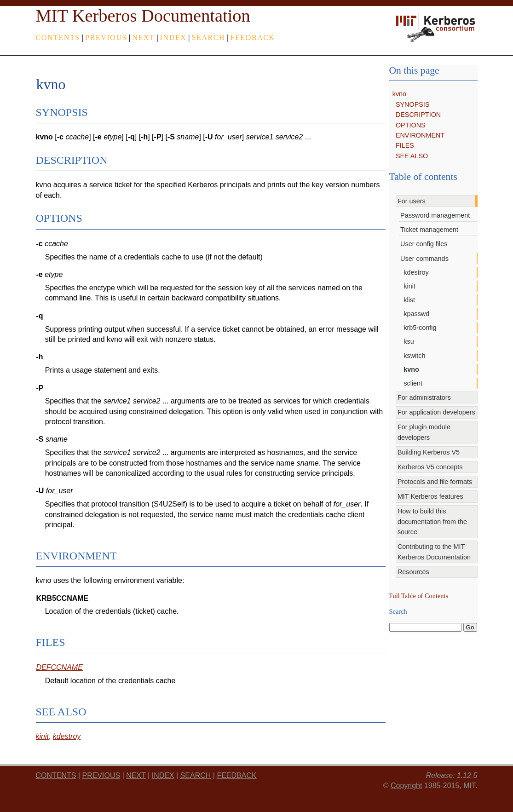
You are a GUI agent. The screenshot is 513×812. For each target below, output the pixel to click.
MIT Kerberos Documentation (143, 16)
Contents (58, 37)
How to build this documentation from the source (432, 521)
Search (209, 37)
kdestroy (416, 272)
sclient (413, 383)
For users (412, 201)
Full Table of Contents (419, 596)
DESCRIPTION (418, 115)
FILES (405, 145)
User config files (424, 244)
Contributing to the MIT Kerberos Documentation (434, 552)
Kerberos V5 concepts (430, 467)
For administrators (424, 397)
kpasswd (416, 314)
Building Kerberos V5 (429, 452)
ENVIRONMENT (420, 135)
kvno (399, 94)
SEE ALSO (412, 156)
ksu (409, 341)
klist (409, 300)
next (143, 37)
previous (106, 37)
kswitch (414, 356)
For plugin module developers (424, 432)
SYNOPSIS (413, 104)
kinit (409, 286)
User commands (424, 259)
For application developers (436, 412)
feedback (252, 37)
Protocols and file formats (435, 482)
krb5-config (420, 328)
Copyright (406, 786)
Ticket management (429, 230)
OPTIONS (411, 125)
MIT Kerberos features (430, 496)
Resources (413, 572)
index (173, 37)
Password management (435, 215)
